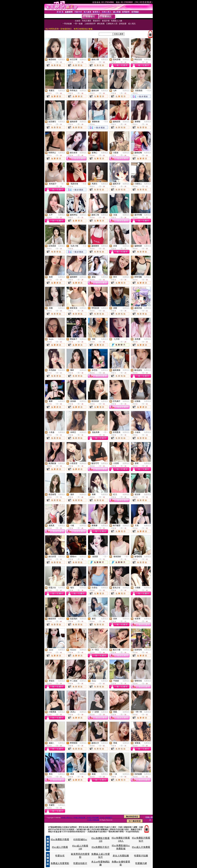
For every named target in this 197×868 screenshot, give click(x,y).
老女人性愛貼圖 (121, 856)
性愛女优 (60, 856)
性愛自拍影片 (80, 863)
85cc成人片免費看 (141, 847)
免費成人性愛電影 (60, 863)
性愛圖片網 (141, 863)
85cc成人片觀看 (60, 847)
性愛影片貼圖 (141, 856)
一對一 (62, 184)
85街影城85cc (80, 839)
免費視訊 (62, 60)
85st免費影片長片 (101, 847)
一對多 (148, 91)
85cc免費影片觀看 (60, 839)
